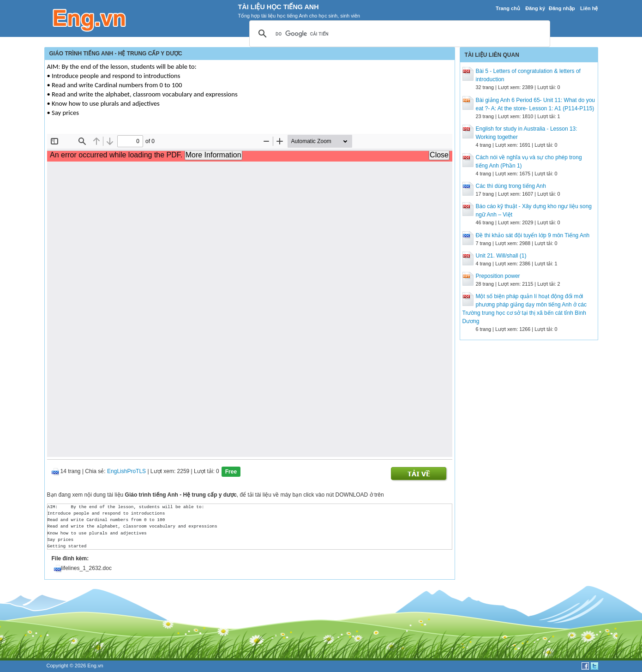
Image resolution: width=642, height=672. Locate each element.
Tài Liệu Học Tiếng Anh (279, 7)
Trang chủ (508, 8)
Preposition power (498, 276)
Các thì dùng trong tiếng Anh (511, 186)
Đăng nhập (562, 8)
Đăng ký (535, 8)
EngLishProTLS (126, 471)
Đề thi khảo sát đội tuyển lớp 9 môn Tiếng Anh (533, 235)
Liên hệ (589, 8)
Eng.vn (95, 666)
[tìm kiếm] (398, 34)
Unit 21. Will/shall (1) (501, 256)
